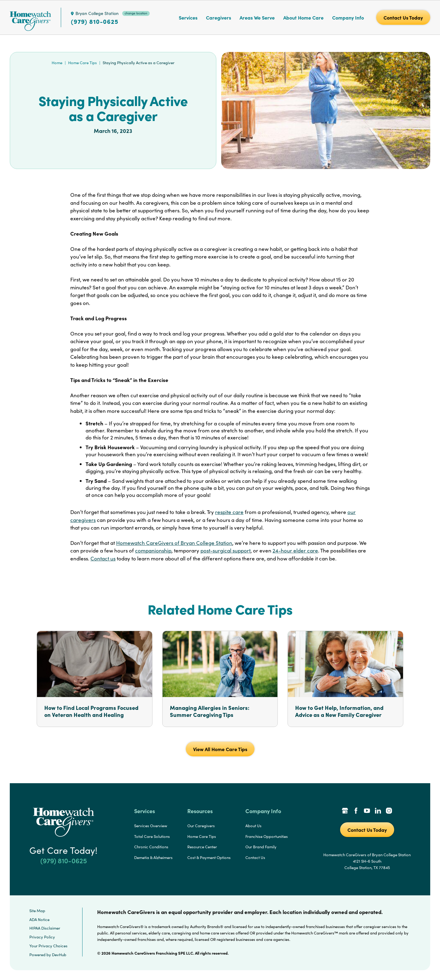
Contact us (103, 558)
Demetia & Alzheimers (153, 857)
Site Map (37, 911)
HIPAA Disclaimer (45, 928)
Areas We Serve (257, 17)
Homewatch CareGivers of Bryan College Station (174, 543)
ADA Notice (39, 919)
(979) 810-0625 (95, 21)
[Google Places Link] (345, 811)
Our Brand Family (261, 847)
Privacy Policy (42, 937)
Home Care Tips (82, 63)
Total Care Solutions (152, 836)
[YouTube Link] (367, 811)
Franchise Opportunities (267, 836)
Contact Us (255, 857)
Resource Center (202, 847)
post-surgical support (226, 551)
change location (136, 13)
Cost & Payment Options (209, 857)
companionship (153, 551)
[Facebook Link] (356, 811)
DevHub (59, 955)
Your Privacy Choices (48, 946)
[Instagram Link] (389, 811)
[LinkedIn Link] (378, 811)
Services (188, 17)
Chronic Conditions (151, 847)
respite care (229, 512)
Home (57, 63)
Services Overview (151, 826)
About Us (253, 826)
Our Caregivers (201, 826)
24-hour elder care (295, 551)
